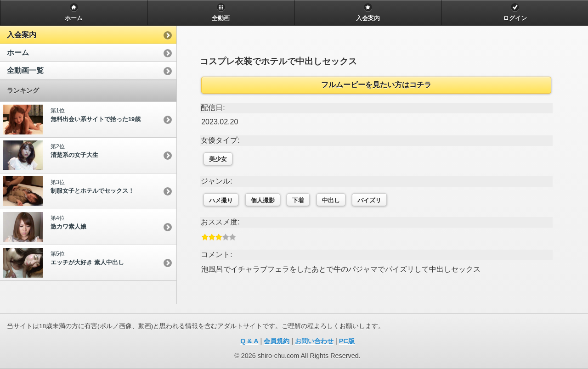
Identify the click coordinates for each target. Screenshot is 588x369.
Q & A (249, 341)
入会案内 (22, 35)
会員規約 (277, 341)
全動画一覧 (25, 70)
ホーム (18, 53)
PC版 (347, 341)
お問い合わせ (314, 341)
